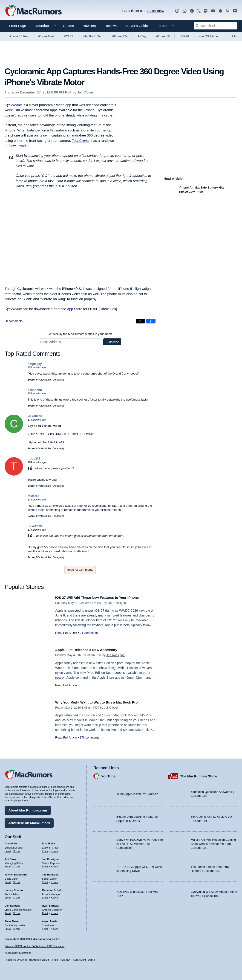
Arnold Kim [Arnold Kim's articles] (11, 842)
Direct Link (108, 309)
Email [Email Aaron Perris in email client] (45, 927)
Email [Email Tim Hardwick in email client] (45, 881)
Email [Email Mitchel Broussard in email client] (8, 881)
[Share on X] (140, 321)
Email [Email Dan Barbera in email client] (8, 912)
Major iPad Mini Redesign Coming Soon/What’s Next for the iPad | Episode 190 (213, 842)
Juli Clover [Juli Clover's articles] (11, 857)
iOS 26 (184, 36)
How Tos (89, 26)
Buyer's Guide (137, 26)
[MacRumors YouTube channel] (213, 11)
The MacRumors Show (199, 774)
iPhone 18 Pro (18, 36)
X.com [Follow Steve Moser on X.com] (17, 927)
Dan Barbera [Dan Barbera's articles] (12, 904)
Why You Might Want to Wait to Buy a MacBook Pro (103, 702)
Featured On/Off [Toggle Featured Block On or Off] (15, 960)
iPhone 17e (120, 36)
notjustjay (35, 364)
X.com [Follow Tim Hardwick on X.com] (54, 881)
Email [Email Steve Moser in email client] (8, 927)
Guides (69, 26)
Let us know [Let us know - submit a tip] (155, 11)
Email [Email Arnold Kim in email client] (8, 849)
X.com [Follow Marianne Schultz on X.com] (54, 896)
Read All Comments (80, 570)
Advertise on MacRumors (29, 821)
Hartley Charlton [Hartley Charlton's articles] (14, 888)
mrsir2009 (35, 526)
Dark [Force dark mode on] (91, 960)
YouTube (108, 774)
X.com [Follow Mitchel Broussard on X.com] (17, 881)
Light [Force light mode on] (83, 960)
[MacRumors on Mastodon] (206, 11)
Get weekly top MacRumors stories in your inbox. (80, 334)
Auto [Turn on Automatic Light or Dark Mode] (76, 960)
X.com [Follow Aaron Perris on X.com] (54, 927)
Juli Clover (85, 92)
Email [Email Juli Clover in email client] (8, 865)
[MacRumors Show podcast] (177, 11)
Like (49, 380)
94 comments (89, 633)
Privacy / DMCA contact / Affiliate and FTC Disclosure (35, 946)
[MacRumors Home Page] (33, 11)
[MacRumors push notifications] (220, 11)
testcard (33, 496)
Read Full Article (66, 633)
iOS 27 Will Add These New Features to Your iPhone (103, 598)
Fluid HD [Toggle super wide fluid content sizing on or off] (65, 960)
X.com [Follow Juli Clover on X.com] (17, 865)
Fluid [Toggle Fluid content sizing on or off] (55, 960)
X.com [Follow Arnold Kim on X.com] (17, 849)
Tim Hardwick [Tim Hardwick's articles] (50, 873)
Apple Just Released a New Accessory (91, 650)
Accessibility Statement (18, 953)
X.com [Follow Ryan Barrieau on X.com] (54, 912)
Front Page (17, 26)
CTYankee (35, 416)
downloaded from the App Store (58, 309)
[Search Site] (216, 26)
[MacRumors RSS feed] (228, 11)
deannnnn (35, 390)
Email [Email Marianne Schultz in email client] (45, 896)
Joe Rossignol (117, 603)
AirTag (142, 36)
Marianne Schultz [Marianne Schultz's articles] (52, 888)
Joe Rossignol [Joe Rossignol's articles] (51, 857)
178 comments (89, 737)
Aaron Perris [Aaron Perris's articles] (50, 919)
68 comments (14, 321)
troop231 (34, 458)
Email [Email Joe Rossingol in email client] (45, 865)
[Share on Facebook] (151, 321)
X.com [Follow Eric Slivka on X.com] (54, 849)
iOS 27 (69, 36)
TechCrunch (81, 141)
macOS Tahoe (208, 36)
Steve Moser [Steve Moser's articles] (12, 919)
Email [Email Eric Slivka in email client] (45, 849)
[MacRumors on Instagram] (184, 11)
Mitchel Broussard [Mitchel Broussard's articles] (16, 873)
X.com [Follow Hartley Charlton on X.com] (17, 896)
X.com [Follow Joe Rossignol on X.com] (54, 865)
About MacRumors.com (28, 809)
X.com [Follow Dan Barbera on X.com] (17, 912)
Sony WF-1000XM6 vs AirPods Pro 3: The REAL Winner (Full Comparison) (140, 842)
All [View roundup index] (234, 36)
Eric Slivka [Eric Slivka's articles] (49, 842)
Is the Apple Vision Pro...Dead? (137, 792)
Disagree (58, 380)
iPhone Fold (46, 36)
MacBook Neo (93, 36)
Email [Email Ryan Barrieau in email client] (45, 912)
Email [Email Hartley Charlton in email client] (8, 896)
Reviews (111, 26)
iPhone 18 (163, 36)
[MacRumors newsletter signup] (235, 11)
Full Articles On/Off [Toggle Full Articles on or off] (38, 960)
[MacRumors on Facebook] (192, 11)
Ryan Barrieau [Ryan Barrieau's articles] (51, 904)
